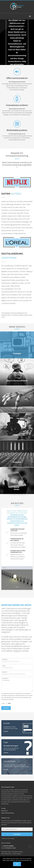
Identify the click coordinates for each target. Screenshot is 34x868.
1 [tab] (17, 587)
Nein (9, 703)
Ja (4, 703)
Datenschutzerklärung (8, 813)
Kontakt (3, 808)
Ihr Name (5, 659)
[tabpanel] (17, 580)
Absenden (6, 708)
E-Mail (4, 666)
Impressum (4, 811)
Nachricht (5, 679)
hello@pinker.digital (10, 848)
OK (17, 864)
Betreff (5, 672)
